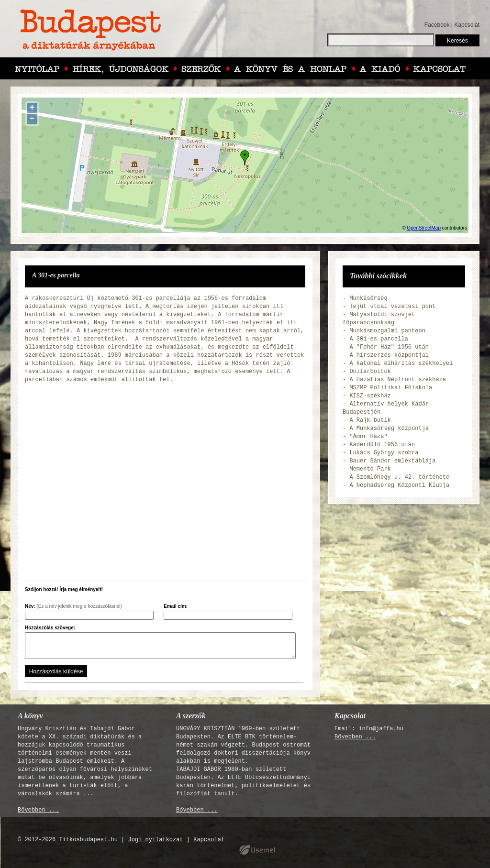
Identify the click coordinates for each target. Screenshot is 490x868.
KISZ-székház (370, 396)
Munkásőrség (368, 298)
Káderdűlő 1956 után (382, 445)
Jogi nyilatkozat (155, 840)
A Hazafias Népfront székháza (398, 380)
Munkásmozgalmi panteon (387, 331)
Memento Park (370, 469)
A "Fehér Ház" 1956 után (389, 347)
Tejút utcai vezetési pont (392, 307)
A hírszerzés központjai (389, 355)
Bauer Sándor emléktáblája (392, 461)
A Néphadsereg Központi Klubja (399, 485)
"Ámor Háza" (368, 437)
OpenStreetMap (424, 228)
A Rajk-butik (370, 420)
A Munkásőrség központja (389, 429)
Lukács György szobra (384, 453)
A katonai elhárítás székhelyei (401, 363)
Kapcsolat (467, 25)
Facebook (437, 25)
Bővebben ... (38, 810)
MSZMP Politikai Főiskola (391, 388)
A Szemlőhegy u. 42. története (399, 477)
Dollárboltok (370, 372)
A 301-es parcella (379, 339)
